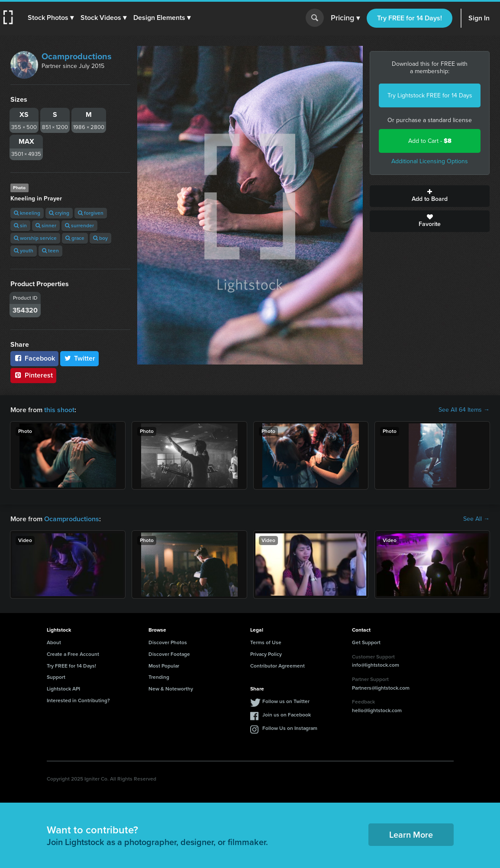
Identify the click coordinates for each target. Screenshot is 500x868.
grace (75, 238)
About (54, 642)
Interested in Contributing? (78, 700)
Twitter (80, 358)
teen (50, 251)
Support (56, 677)
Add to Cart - (430, 141)
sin (20, 226)
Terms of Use (266, 642)
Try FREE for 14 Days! (410, 18)
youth (24, 251)
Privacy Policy (266, 654)
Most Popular (164, 666)
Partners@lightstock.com (381, 688)
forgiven (91, 213)
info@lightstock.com (376, 665)
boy (100, 238)
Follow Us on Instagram (290, 728)
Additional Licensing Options (430, 161)
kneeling (27, 213)
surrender (79, 226)
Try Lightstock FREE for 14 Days (430, 95)
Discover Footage (169, 654)
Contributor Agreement (277, 666)
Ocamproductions (77, 56)
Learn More (411, 835)
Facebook (34, 358)
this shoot (59, 410)
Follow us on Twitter (286, 701)
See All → (476, 519)
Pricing (345, 18)
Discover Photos (168, 642)
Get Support (366, 642)
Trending (159, 677)
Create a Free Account (73, 654)
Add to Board (430, 196)
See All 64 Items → (464, 410)
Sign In (479, 18)
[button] (51, 18)
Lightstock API (63, 689)
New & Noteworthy (171, 689)
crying (59, 213)
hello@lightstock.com (377, 710)
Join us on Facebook (287, 715)
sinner (46, 226)
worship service (35, 238)
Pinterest (33, 375)
